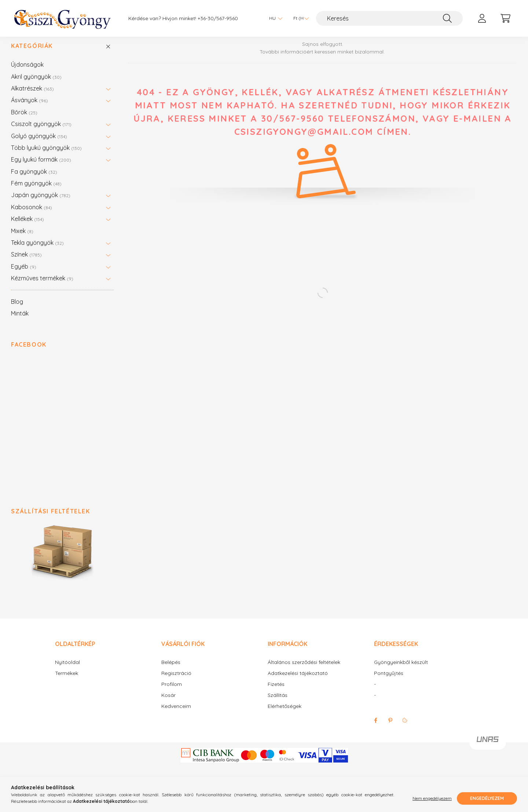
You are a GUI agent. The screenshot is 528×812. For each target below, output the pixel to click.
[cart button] (505, 18)
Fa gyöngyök (34, 179)
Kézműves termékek (42, 285)
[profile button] (482, 18)
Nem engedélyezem (432, 798)
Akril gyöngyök (36, 84)
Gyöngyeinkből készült (401, 670)
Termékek (67, 681)
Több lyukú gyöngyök (46, 155)
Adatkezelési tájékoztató (298, 681)
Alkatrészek (32, 96)
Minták (20, 321)
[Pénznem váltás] (299, 18)
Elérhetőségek (285, 714)
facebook (375, 728)
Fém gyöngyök (36, 191)
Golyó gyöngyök (39, 143)
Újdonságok (27, 72)
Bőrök (24, 119)
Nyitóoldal (67, 670)
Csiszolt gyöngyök (41, 131)
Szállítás (278, 703)
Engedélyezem (487, 798)
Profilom (172, 692)
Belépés (171, 670)
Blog (17, 309)
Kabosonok (32, 214)
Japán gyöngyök (41, 202)
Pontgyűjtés (389, 681)
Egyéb (24, 274)
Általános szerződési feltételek (304, 670)
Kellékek (27, 226)
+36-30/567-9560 (218, 19)
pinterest (390, 728)
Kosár (168, 703)
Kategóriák (32, 53)
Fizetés (276, 692)
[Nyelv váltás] (274, 18)
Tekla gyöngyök (37, 250)
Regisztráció (176, 681)
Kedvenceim (176, 714)
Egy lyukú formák (41, 167)
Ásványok (30, 107)
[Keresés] (389, 18)
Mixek (22, 238)
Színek (26, 262)
